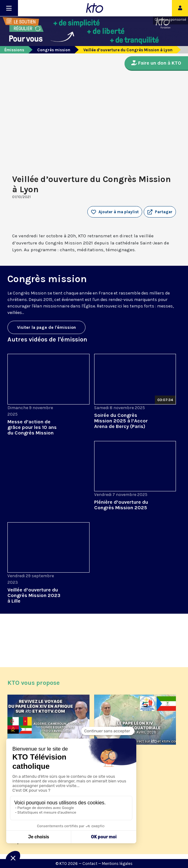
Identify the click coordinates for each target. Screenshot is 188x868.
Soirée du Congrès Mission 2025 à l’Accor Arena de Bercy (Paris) (121, 421)
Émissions (14, 50)
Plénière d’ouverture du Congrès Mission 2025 (121, 505)
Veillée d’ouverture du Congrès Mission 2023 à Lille (34, 595)
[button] (160, 212)
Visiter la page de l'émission (46, 327)
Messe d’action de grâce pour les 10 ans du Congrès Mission (32, 427)
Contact (90, 864)
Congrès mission (54, 50)
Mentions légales (117, 864)
